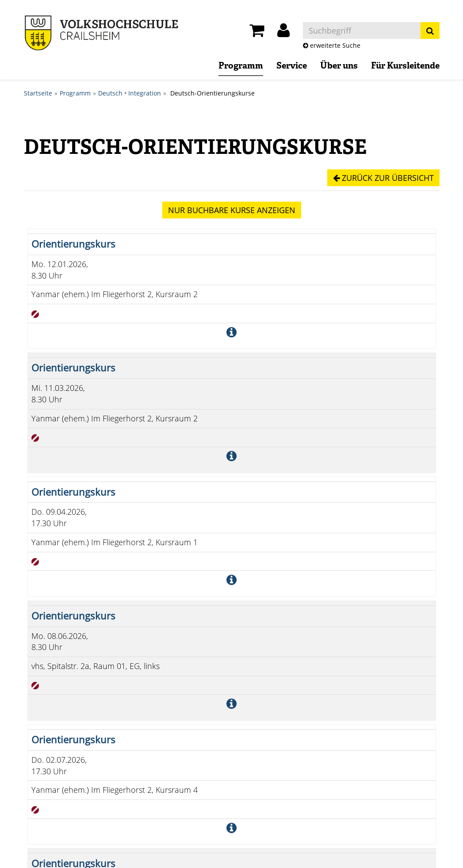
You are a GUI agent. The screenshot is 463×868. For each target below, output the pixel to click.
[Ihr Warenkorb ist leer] (257, 33)
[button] (283, 33)
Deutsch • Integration (130, 93)
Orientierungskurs (73, 244)
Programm (241, 66)
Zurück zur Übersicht (383, 178)
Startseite (38, 93)
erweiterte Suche (332, 45)
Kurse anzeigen (232, 210)
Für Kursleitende (405, 66)
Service (292, 66)
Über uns (339, 66)
